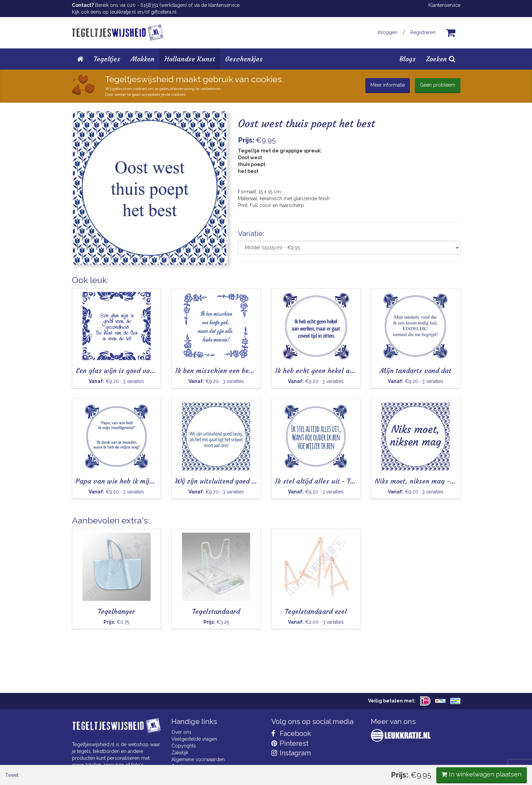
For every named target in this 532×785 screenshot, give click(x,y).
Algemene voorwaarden (198, 759)
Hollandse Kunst (190, 59)
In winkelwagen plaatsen (409, 286)
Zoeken (441, 59)
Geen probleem (438, 85)
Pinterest (290, 743)
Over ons (181, 732)
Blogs (408, 59)
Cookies (180, 766)
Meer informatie (388, 85)
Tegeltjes (107, 59)
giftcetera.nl (164, 12)
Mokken (142, 59)
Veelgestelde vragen (194, 739)
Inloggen (387, 32)
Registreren (423, 32)
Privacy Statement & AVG (199, 773)
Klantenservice (444, 5)
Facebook (291, 734)
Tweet (84, 286)
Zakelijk (180, 753)
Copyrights (184, 746)
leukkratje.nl (123, 12)
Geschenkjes (244, 59)
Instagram (291, 753)
